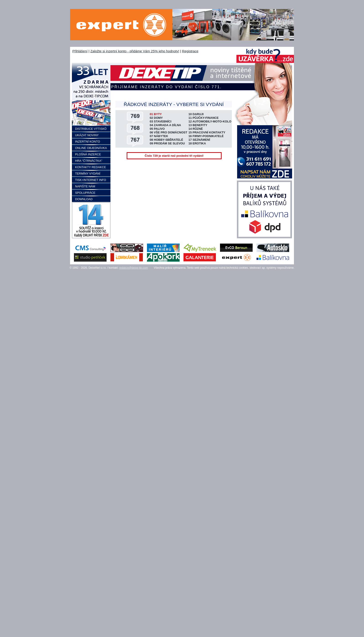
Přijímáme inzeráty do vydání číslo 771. (166, 87)
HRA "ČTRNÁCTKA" (89, 161)
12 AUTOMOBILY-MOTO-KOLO (210, 121)
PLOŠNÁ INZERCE (88, 154)
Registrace (190, 51)
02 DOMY (156, 118)
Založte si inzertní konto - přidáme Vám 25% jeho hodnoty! (135, 51)
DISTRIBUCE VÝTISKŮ (91, 129)
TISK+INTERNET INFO (91, 180)
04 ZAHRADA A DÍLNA (165, 125)
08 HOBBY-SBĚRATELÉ (166, 140)
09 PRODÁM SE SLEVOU (167, 143)
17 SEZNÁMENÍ (199, 140)
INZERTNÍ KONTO (88, 142)
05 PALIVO (157, 129)
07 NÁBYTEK (159, 136)
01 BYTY (156, 114)
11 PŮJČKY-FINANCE (204, 118)
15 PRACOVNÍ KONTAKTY (207, 132)
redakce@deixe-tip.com (134, 268)
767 (135, 140)
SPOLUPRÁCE (85, 193)
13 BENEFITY (198, 125)
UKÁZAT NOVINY (87, 135)
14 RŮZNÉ (196, 129)
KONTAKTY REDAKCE (90, 167)
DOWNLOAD (84, 199)
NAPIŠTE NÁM (85, 186)
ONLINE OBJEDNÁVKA (91, 148)
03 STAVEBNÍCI (161, 121)
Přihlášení (80, 51)
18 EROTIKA (197, 143)
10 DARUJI (196, 114)
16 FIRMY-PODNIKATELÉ (206, 136)
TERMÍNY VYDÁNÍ (88, 174)
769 (135, 116)
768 (135, 128)
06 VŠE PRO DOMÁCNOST (169, 132)
